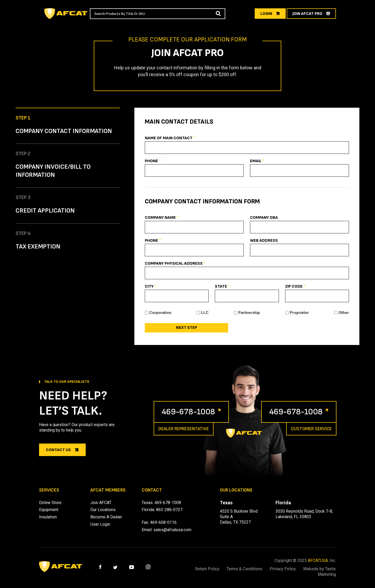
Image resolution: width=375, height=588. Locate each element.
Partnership (249, 313)
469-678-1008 (188, 412)
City (151, 287)
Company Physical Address (175, 264)
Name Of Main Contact (170, 138)
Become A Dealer (106, 517)
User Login (100, 524)
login (266, 14)
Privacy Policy (283, 569)
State (222, 287)
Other (344, 313)
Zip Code (295, 287)
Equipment (49, 510)
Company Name (162, 218)
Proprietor (299, 313)
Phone (153, 161)
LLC (205, 313)
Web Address (264, 241)
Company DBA (264, 218)
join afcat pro (307, 14)
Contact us (58, 450)
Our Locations (103, 510)
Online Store (50, 503)
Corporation (160, 313)
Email (257, 161)
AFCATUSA (318, 560)
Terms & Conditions (244, 569)
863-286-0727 (169, 510)
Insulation (48, 517)
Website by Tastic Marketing (320, 572)
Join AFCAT (101, 503)
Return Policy (207, 569)
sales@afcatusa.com (172, 530)
